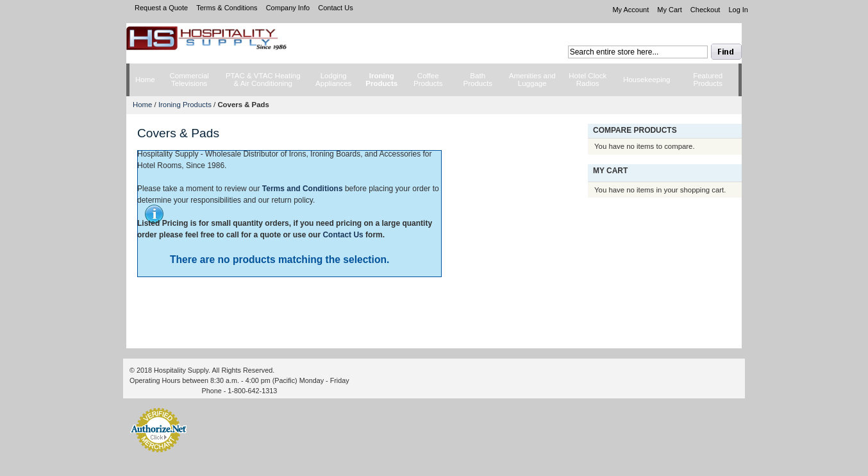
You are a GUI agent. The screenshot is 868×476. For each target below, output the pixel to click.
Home (142, 105)
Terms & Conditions (227, 8)
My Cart (670, 10)
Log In (738, 10)
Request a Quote (161, 8)
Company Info (288, 8)
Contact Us (335, 8)
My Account (630, 10)
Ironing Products (185, 105)
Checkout (705, 10)
